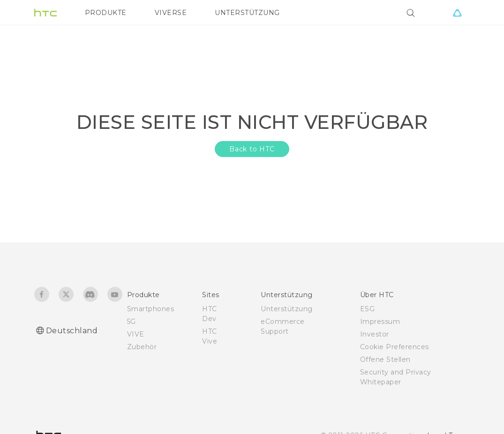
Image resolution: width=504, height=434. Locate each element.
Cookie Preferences (395, 347)
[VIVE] (458, 13)
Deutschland (72, 331)
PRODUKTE (106, 13)
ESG (368, 309)
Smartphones (151, 309)
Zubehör (142, 347)
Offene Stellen (385, 359)
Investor (375, 334)
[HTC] (45, 13)
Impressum (380, 322)
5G (132, 322)
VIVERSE (171, 13)
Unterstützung (287, 309)
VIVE (136, 334)
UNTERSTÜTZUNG (247, 13)
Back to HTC (252, 149)
